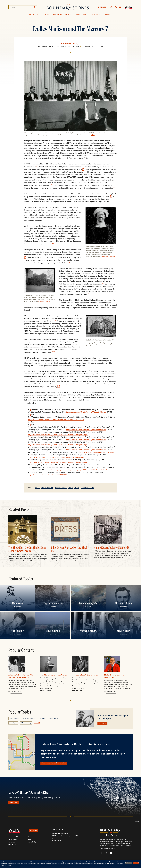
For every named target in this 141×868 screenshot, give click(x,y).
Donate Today (16, 805)
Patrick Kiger (47, 691)
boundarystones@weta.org (60, 836)
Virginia (96, 15)
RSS (29, 842)
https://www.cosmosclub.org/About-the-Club (96, 452)
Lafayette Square (87, 488)
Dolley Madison (47, 488)
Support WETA (13, 840)
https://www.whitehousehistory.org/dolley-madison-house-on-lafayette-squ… (58, 435)
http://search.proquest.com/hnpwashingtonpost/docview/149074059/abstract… (77, 470)
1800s (77, 488)
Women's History (88, 631)
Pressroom (12, 845)
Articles (33, 15)
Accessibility (32, 845)
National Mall (53, 631)
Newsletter (32, 840)
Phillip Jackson (16, 693)
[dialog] (70, 864)
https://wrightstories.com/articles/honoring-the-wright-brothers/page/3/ (56, 457)
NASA (93, 135)
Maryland (82, 15)
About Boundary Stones (108, 851)
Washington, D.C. (63, 15)
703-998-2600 (56, 844)
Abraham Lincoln (124, 603)
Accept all (136, 863)
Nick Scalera (111, 693)
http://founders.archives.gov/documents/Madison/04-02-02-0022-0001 (56, 420)
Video (46, 15)
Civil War (42, 719)
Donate (102, 7)
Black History (124, 631)
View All (37, 723)
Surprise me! (104, 724)
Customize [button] (128, 863)
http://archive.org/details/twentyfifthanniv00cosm (86, 412)
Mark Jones (79, 691)
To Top (136, 824)
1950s (70, 488)
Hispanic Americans (53, 603)
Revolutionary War (88, 603)
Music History (17, 631)
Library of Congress (44, 301)
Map (53, 841)
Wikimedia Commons (108, 257)
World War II (53, 719)
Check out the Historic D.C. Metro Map (57, 764)
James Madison (61, 488)
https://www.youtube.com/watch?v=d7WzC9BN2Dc (48, 475)
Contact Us (12, 847)
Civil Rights (13, 723)
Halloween (17, 603)
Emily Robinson (47, 47)
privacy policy (7, 865)
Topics (109, 15)
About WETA (13, 842)
